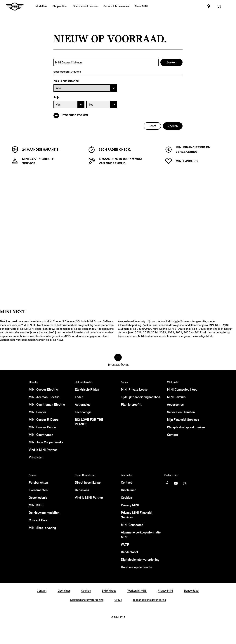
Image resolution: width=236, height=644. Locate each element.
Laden (79, 397)
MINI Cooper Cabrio (42, 427)
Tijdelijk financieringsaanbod (140, 397)
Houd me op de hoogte (137, 567)
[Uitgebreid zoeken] (118, 115)
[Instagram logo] (185, 483)
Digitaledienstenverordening (140, 560)
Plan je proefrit (131, 405)
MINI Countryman (41, 435)
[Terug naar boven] (118, 357)
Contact (172, 435)
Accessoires (175, 405)
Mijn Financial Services (183, 420)
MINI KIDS (36, 505)
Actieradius (83, 405)
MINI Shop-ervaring (42, 528)
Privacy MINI (130, 505)
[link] (209, 7)
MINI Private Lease (134, 390)
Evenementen (38, 490)
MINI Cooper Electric (43, 390)
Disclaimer (128, 490)
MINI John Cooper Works (46, 443)
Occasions (82, 490)
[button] (41, 7)
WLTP (125, 545)
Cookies (126, 498)
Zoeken (173, 126)
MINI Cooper (37, 412)
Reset (152, 126)
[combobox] (106, 62)
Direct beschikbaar (88, 483)
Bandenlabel (130, 552)
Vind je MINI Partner (43, 450)
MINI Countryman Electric (47, 405)
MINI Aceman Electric (44, 397)
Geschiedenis (38, 498)
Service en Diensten (181, 412)
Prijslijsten (36, 458)
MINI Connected (132, 525)
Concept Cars (38, 521)
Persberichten (38, 483)
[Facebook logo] (167, 483)
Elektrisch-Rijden (87, 390)
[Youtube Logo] (176, 483)
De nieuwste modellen (44, 513)
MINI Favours (176, 397)
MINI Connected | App (182, 390)
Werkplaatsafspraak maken (186, 427)
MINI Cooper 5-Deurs (44, 420)
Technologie (83, 412)
